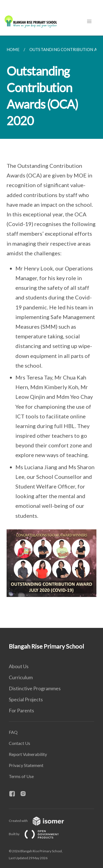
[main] (51, 332)
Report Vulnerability (28, 754)
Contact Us (20, 743)
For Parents (21, 710)
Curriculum (21, 677)
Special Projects (26, 699)
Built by (38, 834)
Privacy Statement (26, 765)
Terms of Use (21, 776)
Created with (41, 821)
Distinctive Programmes (35, 688)
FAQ (13, 732)
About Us (19, 666)
